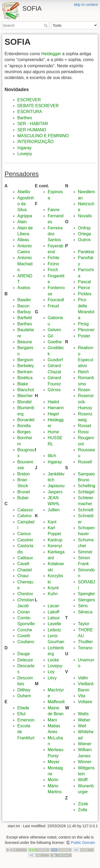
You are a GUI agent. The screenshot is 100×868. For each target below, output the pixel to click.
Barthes (25, 118)
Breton (24, 474)
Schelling (87, 486)
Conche (25, 630)
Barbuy (24, 312)
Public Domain (83, 843)
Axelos (24, 288)
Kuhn (53, 594)
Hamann (56, 408)
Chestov (25, 594)
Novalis (85, 216)
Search (46, 25)
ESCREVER (29, 100)
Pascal (84, 282)
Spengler (86, 594)
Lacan (54, 606)
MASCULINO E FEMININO (43, 136)
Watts (83, 714)
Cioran (24, 612)
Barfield (25, 318)
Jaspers (55, 492)
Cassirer (25, 540)
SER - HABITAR (33, 124)
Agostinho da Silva (26, 204)
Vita (81, 696)
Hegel (53, 414)
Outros (84, 240)
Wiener (85, 744)
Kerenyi (55, 546)
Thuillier (85, 642)
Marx (53, 720)
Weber (84, 720)
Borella (24, 426)
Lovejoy (25, 154)
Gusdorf (55, 360)
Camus (24, 534)
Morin (53, 780)
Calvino (24, 516)
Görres (54, 390)
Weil (82, 726)
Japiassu (56, 486)
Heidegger (51, 54)
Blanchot (26, 390)
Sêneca (85, 612)
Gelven (55, 330)
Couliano (26, 642)
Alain (22, 222)
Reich (83, 372)
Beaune (25, 342)
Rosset (85, 426)
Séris (83, 606)
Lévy (52, 678)
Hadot (53, 402)
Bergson (25, 360)
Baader (24, 300)
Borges (24, 432)
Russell (85, 462)
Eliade (23, 708)
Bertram (25, 372)
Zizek (83, 804)
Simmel (85, 552)
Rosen (84, 390)
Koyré (53, 588)
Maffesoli (56, 702)
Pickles (85, 294)
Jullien (54, 510)
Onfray (84, 228)
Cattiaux (25, 558)
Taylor (84, 624)
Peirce (84, 288)
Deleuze (25, 660)
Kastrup (55, 540)
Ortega (84, 234)
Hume (53, 432)
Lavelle (55, 624)
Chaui (23, 576)
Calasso (25, 510)
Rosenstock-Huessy (86, 402)
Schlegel (86, 492)
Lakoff (53, 612)
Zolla (83, 810)
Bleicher (25, 396)
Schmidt (86, 510)
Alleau (23, 240)
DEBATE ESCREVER (38, 106)
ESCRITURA (30, 112)
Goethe (55, 342)
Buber (23, 498)
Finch (53, 270)
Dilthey (24, 690)
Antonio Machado (25, 264)
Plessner (86, 330)
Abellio (24, 192)
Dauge (24, 654)
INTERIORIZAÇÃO (35, 142)
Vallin (83, 678)
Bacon (23, 306)
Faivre (54, 210)
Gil (50, 336)
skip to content (86, 5)
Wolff (83, 780)
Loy (51, 672)
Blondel (24, 402)
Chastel (25, 570)
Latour (54, 618)
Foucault (56, 300)
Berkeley (26, 366)
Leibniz (55, 630)
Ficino (53, 264)
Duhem (24, 696)
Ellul (21, 714)
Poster (84, 336)
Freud (53, 306)
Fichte (54, 258)
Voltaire (85, 702)
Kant (52, 522)
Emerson (26, 720)
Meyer (54, 762)
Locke (53, 660)
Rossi (83, 432)
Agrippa (25, 216)
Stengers (86, 600)
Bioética (25, 378)
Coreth (24, 636)
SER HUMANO (32, 130)
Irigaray (24, 148)
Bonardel (26, 420)
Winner (85, 762)
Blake (23, 384)
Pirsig (83, 324)
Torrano (85, 648)
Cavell (23, 564)
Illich (52, 456)
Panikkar (86, 252)
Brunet (24, 492)
